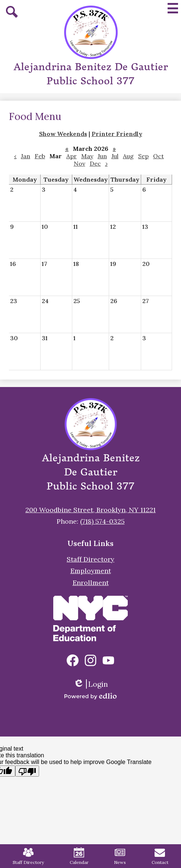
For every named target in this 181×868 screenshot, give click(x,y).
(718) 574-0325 (102, 521)
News (120, 856)
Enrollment (91, 583)
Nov (80, 163)
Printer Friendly (117, 134)
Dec (95, 163)
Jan (26, 156)
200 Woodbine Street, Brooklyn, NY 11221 (90, 510)
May (87, 156)
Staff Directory (90, 559)
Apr (72, 156)
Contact (160, 856)
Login (91, 684)
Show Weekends (63, 134)
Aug (128, 156)
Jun (102, 156)
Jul (115, 156)
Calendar (79, 856)
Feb (40, 156)
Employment (91, 571)
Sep (143, 156)
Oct (158, 156)
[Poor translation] (27, 771)
